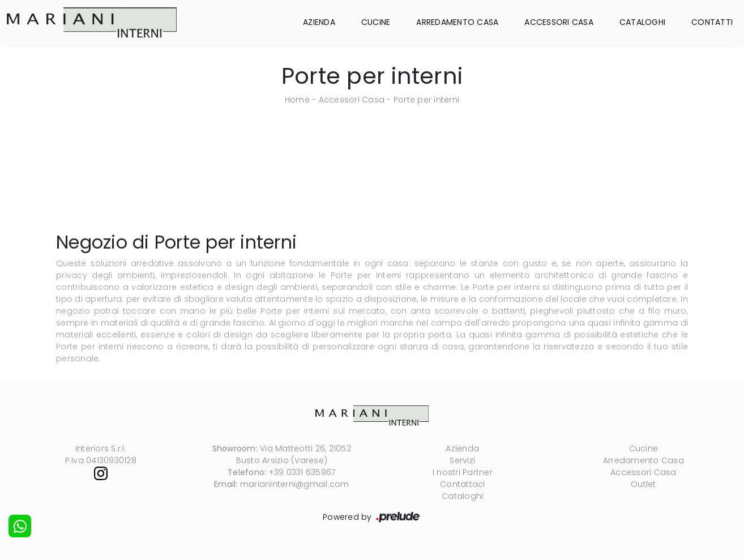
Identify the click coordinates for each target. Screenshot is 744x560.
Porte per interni (426, 100)
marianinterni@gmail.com (295, 484)
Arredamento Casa (457, 22)
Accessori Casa (559, 22)
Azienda (319, 22)
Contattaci (463, 484)
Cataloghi (642, 22)
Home (297, 100)
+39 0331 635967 (302, 472)
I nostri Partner (463, 472)
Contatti (712, 22)
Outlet (643, 484)
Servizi (462, 460)
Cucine (376, 22)
